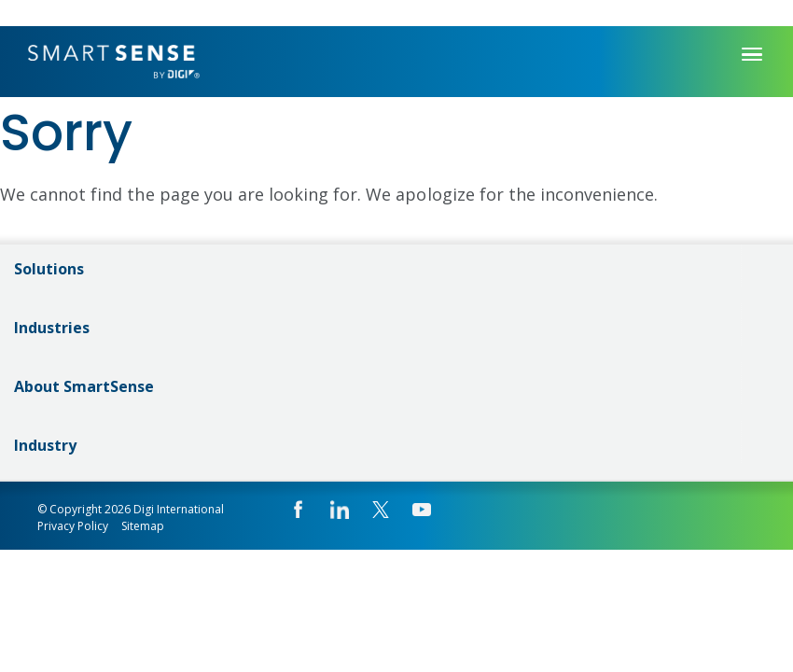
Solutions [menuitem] (49, 269)
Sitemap (143, 526)
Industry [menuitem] (45, 445)
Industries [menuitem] (52, 328)
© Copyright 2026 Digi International (131, 509)
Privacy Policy (73, 526)
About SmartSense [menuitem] (84, 386)
